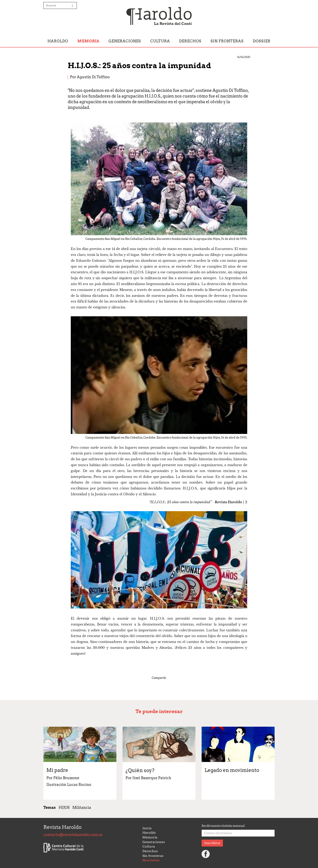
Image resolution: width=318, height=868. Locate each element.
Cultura (160, 41)
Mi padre (57, 770)
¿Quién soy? (140, 770)
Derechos (190, 41)
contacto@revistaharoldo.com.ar (73, 835)
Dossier (262, 41)
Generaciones (125, 41)
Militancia (82, 807)
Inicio (147, 828)
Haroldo (58, 41)
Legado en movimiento (232, 770)
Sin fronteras (227, 41)
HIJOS (64, 807)
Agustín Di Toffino (93, 77)
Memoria (88, 41)
